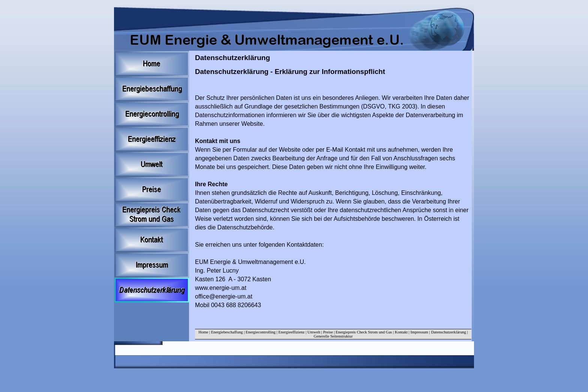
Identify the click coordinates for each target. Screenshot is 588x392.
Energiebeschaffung (227, 332)
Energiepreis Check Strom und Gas (364, 332)
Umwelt (314, 332)
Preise (328, 332)
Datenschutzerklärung (448, 332)
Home (203, 332)
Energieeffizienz (291, 332)
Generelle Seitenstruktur (333, 336)
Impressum (420, 332)
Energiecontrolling (261, 332)
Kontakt (401, 332)
